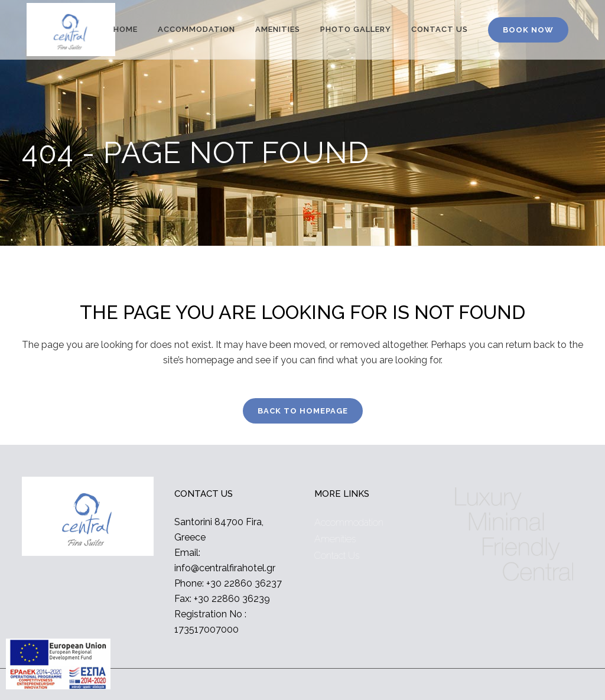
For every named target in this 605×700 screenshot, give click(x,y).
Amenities (335, 539)
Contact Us (337, 556)
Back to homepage (303, 411)
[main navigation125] (58, 666)
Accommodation (349, 522)
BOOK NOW (528, 30)
